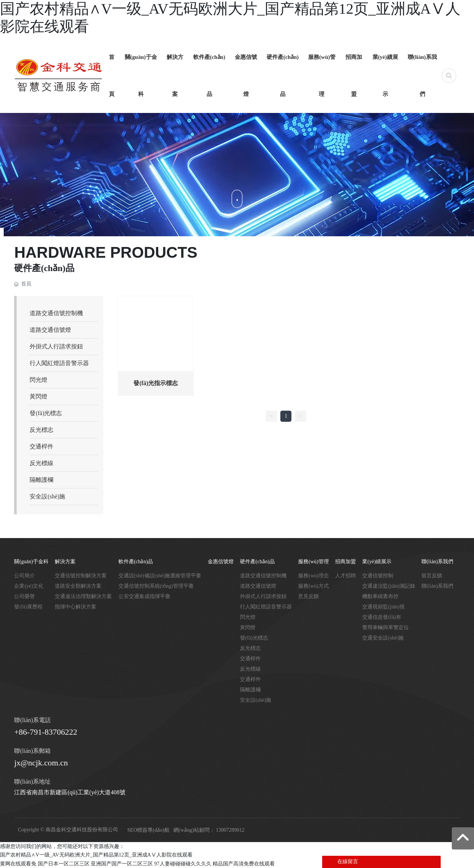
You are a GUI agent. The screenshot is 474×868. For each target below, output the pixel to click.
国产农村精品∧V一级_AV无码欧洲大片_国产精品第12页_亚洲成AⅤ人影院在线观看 (96, 855)
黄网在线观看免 (18, 864)
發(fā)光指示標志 (156, 383)
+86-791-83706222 (46, 732)
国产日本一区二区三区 (64, 864)
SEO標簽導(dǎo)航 (148, 830)
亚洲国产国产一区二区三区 (122, 864)
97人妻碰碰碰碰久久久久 (183, 864)
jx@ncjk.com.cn (41, 763)
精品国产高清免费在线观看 (244, 864)
